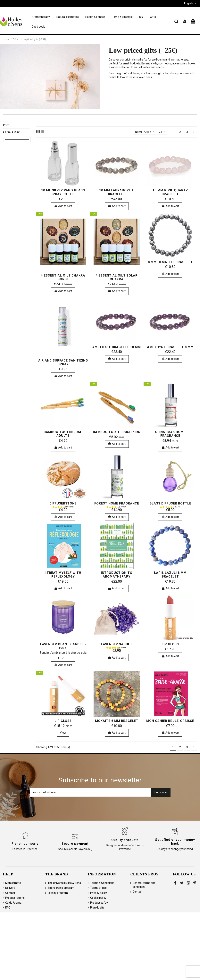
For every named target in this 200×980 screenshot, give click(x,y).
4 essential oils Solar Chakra (117, 277)
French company (25, 843)
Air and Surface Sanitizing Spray (63, 362)
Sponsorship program (61, 888)
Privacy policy (99, 893)
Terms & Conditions (102, 883)
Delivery (10, 888)
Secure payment (75, 843)
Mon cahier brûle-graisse (170, 721)
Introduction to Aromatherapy (117, 575)
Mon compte (13, 883)
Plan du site (97, 908)
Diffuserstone (63, 503)
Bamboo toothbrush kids (117, 432)
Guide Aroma (13, 903)
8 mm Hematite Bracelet (170, 262)
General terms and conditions (144, 885)
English (191, 3)
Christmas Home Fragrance (170, 434)
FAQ (8, 908)
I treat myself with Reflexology (63, 575)
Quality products (125, 840)
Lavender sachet (117, 644)
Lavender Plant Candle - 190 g (63, 646)
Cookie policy (98, 898)
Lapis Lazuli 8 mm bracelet (170, 575)
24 (162, 132)
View (63, 733)
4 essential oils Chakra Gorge (63, 277)
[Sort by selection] (144, 132)
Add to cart (63, 206)
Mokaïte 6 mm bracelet (117, 721)
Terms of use (98, 888)
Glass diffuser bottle (170, 503)
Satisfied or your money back (175, 842)
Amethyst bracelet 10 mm (117, 347)
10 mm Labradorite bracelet (117, 192)
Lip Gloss (170, 644)
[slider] (4, 140)
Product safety (99, 903)
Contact (10, 893)
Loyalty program (58, 893)
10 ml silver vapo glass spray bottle (63, 192)
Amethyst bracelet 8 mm (170, 347)
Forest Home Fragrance (117, 503)
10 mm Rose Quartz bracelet (170, 192)
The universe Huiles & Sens (64, 883)
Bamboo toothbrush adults (63, 434)
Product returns (15, 898)
